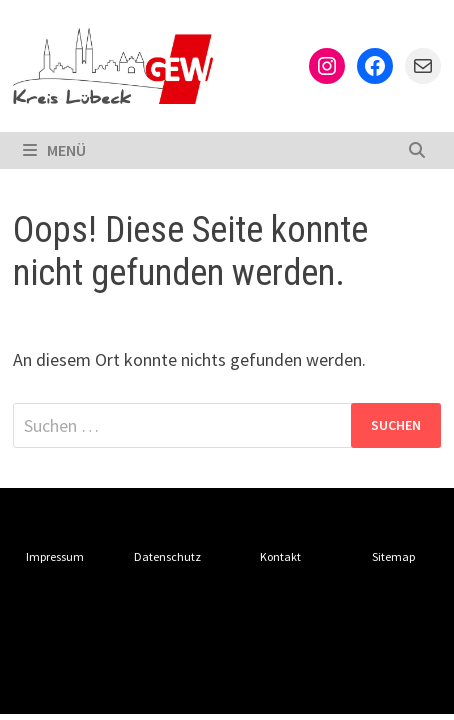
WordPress (354, 658)
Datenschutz (167, 556)
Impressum (55, 556)
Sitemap (393, 556)
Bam (29, 682)
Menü (54, 150)
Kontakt (280, 556)
